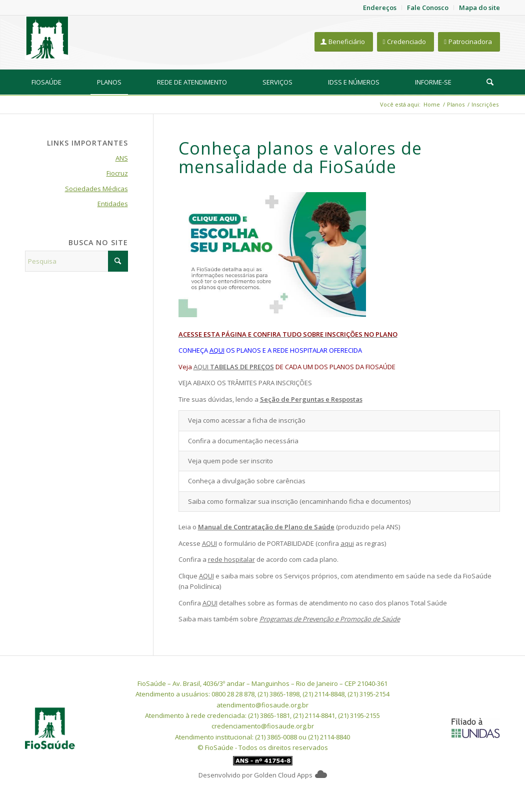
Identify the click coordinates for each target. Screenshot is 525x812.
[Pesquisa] (490, 82)
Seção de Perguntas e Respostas (311, 399)
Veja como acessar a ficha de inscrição (247, 420)
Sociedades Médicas (96, 189)
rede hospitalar (231, 559)
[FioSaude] (47, 38)
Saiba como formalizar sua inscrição (243, 501)
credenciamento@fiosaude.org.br (263, 726)
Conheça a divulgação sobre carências (247, 481)
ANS (122, 158)
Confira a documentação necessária (243, 441)
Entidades (113, 204)
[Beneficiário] (344, 42)
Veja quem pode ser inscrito (230, 461)
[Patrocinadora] (469, 42)
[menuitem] (46, 82)
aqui (347, 543)
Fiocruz (117, 173)
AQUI (217, 350)
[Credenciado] (406, 42)
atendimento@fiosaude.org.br (262, 705)
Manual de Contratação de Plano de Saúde (266, 527)
